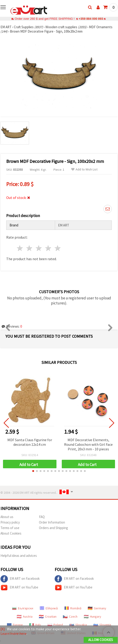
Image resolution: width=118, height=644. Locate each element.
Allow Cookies (101, 640)
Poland (55, 625)
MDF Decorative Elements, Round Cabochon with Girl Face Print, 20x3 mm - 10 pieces (88, 444)
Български (23, 608)
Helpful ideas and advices (19, 556)
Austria (25, 616)
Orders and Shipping (53, 528)
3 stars (39, 248)
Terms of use (10, 528)
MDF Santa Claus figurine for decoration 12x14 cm (30, 442)
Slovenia (102, 625)
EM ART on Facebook (20, 579)
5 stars (58, 248)
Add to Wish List (84, 169)
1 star (20, 248)
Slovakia (78, 625)
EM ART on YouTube (19, 588)
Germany (97, 608)
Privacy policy (10, 522)
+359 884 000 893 (91, 19)
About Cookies (11, 533)
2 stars (30, 248)
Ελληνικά (49, 608)
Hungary (93, 616)
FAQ (42, 517)
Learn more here (13, 633)
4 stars (48, 248)
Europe (15, 625)
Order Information (52, 522)
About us (7, 517)
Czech (70, 616)
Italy (35, 625)
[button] (33, 471)
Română (73, 608)
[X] (3, 629)
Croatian (48, 616)
